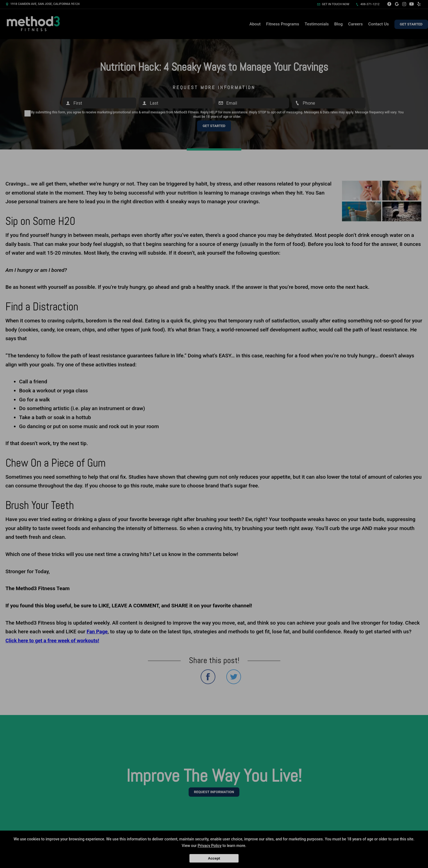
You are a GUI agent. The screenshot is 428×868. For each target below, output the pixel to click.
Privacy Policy (210, 846)
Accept (214, 858)
